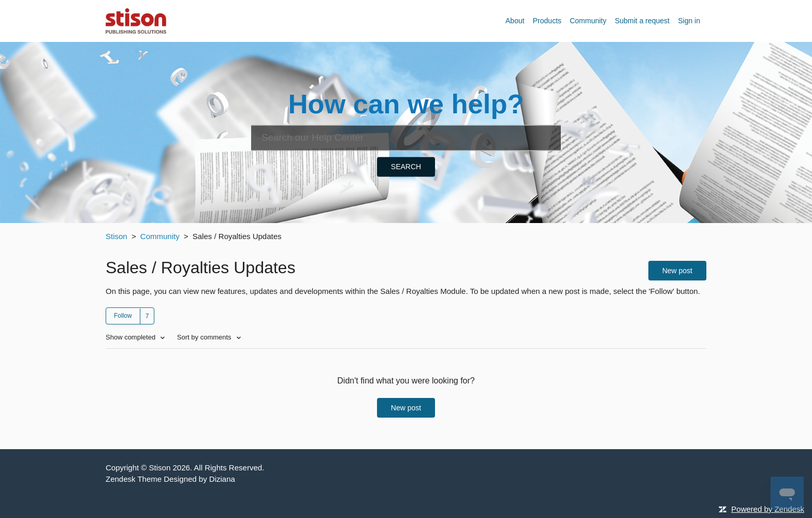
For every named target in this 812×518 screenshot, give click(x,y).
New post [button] (677, 271)
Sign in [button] (689, 21)
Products (547, 21)
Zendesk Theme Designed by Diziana (170, 479)
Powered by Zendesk (768, 509)
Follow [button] (123, 316)
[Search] (406, 138)
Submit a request (642, 21)
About (515, 21)
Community (588, 21)
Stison (117, 236)
